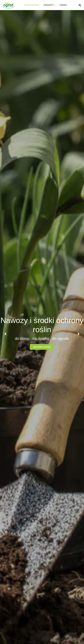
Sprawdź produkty (42, 347)
